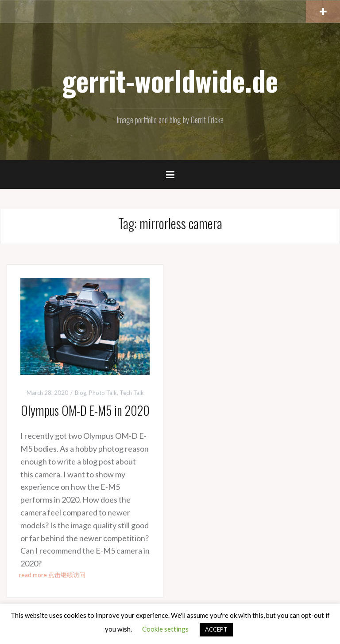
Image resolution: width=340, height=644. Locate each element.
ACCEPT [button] (216, 629)
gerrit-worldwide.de (170, 80)
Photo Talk (103, 393)
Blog (81, 393)
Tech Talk (132, 393)
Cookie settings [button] (165, 629)
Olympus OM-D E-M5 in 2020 (85, 410)
